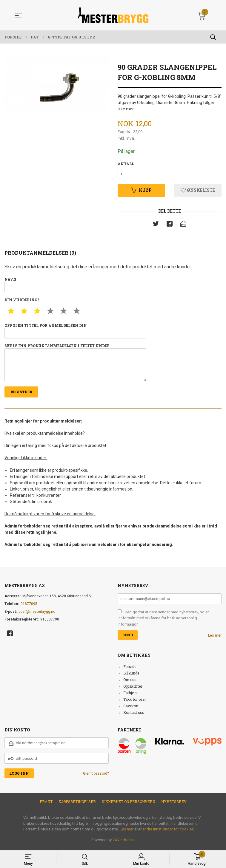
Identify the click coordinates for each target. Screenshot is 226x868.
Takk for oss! (134, 702)
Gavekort (131, 708)
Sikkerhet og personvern (129, 804)
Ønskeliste (198, 191)
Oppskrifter (133, 689)
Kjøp (141, 191)
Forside (130, 669)
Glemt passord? (96, 776)
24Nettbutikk (124, 843)
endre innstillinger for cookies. (169, 832)
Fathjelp (130, 695)
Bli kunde (131, 676)
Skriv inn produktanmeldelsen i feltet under (75, 365)
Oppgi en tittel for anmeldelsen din (75, 332)
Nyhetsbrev (174, 804)
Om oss (130, 682)
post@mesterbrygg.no (37, 614)
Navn (75, 285)
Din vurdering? (22, 301)
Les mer (215, 638)
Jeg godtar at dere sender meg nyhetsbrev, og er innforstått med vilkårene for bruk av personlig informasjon (163, 621)
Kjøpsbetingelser (77, 804)
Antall (126, 164)
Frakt (46, 804)
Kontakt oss (134, 715)
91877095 (29, 606)
